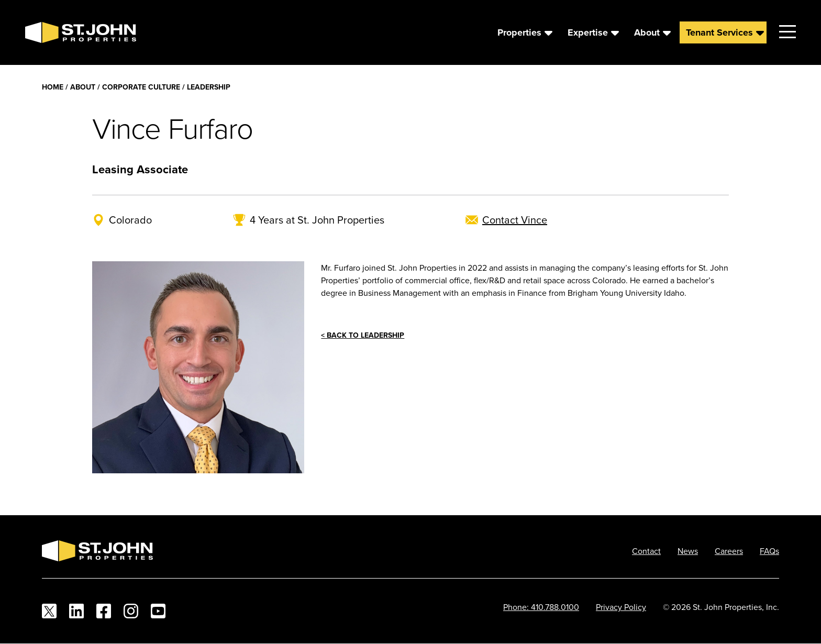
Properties (519, 32)
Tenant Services (719, 32)
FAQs (769, 551)
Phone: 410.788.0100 (541, 607)
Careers (729, 551)
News (688, 551)
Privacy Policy (621, 607)
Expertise (588, 32)
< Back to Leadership (363, 335)
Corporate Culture (141, 87)
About (647, 32)
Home (53, 87)
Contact (646, 551)
